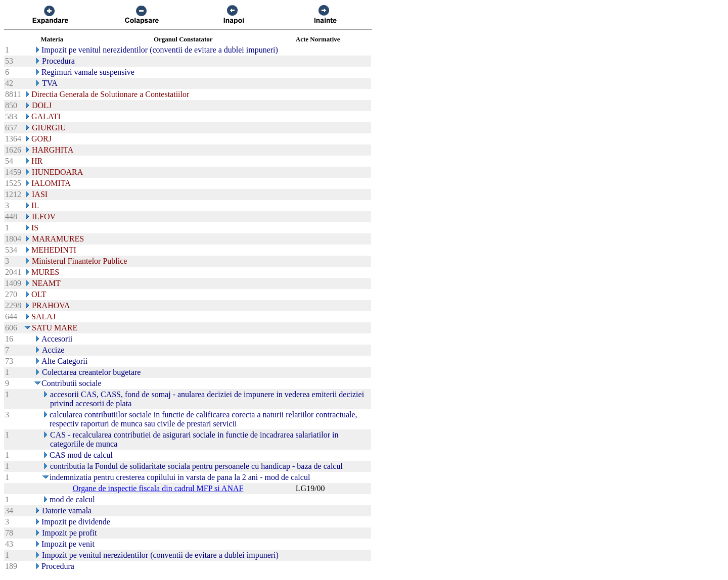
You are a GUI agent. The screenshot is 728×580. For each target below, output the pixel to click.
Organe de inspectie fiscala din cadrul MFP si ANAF (158, 488)
